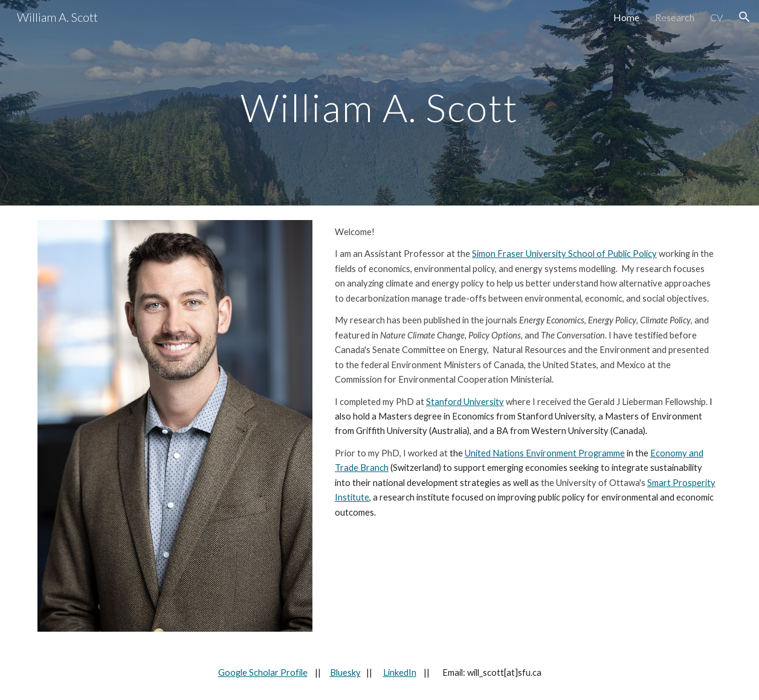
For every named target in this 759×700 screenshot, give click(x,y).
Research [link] (675, 17)
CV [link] (716, 17)
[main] (379, 102)
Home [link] (626, 17)
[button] (744, 17)
